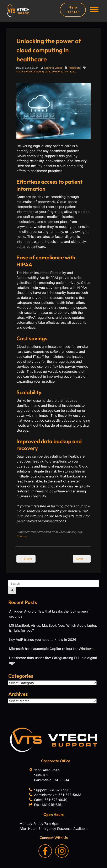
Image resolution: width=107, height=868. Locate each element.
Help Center (73, 10)
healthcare (70, 71)
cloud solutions (54, 71)
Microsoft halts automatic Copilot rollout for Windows (51, 649)
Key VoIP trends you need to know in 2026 (43, 640)
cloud (20, 71)
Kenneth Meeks (53, 68)
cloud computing (34, 71)
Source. (22, 536)
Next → (82, 559)
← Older (26, 559)
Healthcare (74, 68)
